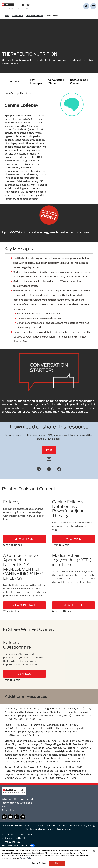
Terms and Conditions (17, 834)
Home (7, 16)
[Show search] (86, 6)
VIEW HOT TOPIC (74, 605)
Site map (8, 806)
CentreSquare (18, 16)
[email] (49, 458)
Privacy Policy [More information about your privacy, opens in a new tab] (26, 858)
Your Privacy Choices (18, 846)
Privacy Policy (11, 842)
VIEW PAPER (73, 539)
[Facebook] (59, 469)
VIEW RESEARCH (25, 539)
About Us (8, 810)
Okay (57, 863)
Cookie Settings (39, 863)
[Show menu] (93, 6)
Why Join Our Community (18, 799)
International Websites (17, 803)
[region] (49, 857)
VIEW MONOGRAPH (24, 605)
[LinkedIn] (49, 469)
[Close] (94, 851)
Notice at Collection (15, 838)
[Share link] (39, 469)
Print (49, 450)
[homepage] (16, 6)
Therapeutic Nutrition (35, 16)
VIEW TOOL (24, 674)
